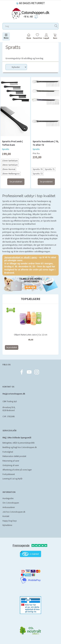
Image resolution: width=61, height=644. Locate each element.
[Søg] (56, 26)
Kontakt (6, 516)
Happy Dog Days (10, 521)
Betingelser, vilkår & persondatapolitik (19, 443)
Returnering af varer (11, 461)
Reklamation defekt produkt (14, 456)
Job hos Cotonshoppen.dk (14, 512)
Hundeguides (8, 498)
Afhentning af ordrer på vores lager (17, 470)
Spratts (6, 149)
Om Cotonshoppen (11, 503)
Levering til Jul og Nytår (12, 479)
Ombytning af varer (11, 465)
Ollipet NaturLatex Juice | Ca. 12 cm (31, 335)
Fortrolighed (8, 452)
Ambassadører (9, 507)
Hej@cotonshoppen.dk (14, 394)
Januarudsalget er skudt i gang (21, 257)
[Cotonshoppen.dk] (31, 14)
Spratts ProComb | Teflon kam (12, 143)
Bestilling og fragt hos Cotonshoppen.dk (20, 447)
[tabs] (55, 37)
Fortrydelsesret (9, 474)
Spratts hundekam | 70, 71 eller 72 (46, 143)
